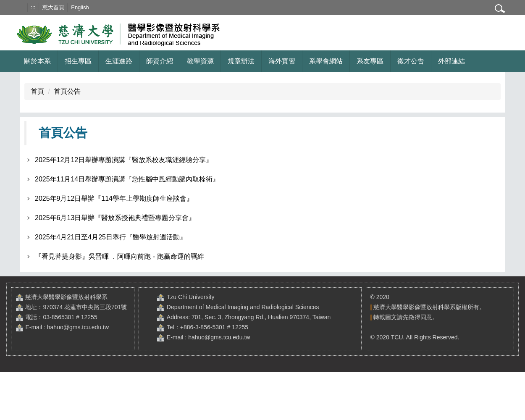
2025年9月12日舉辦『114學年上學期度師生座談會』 (114, 198)
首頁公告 (67, 91)
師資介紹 (160, 61)
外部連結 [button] (451, 61)
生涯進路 (119, 61)
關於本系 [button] (37, 61)
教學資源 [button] (200, 61)
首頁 (37, 91)
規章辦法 (241, 61)
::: (33, 7)
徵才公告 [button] (411, 61)
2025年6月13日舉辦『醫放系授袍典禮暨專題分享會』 (115, 218)
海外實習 (282, 61)
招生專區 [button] (78, 61)
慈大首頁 (53, 7)
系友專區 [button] (370, 61)
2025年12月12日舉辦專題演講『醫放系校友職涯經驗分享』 (124, 160)
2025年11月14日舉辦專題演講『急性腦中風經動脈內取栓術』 (127, 179)
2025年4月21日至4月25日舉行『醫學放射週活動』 (111, 237)
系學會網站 (326, 61)
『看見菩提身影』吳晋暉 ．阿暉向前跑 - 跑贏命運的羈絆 (119, 256)
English (80, 7)
